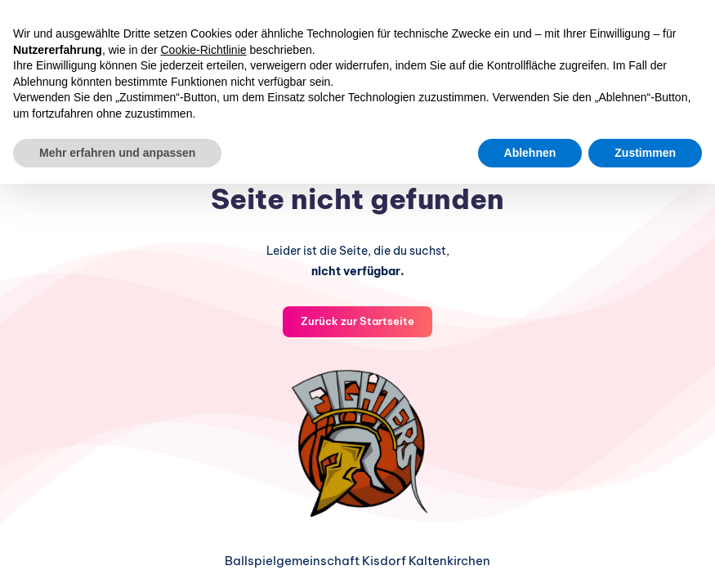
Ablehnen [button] (530, 153)
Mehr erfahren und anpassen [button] (117, 153)
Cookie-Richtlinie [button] (204, 50)
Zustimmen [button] (645, 153)
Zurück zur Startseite (357, 320)
